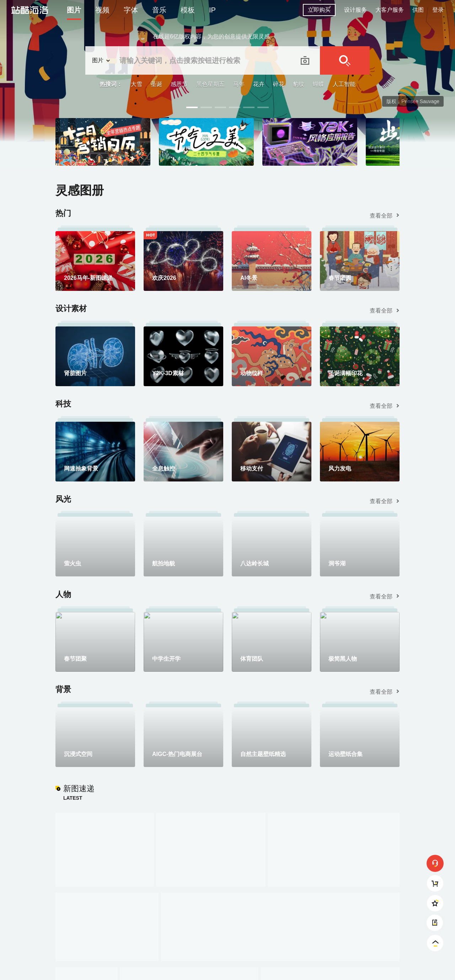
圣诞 (156, 84)
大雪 (136, 84)
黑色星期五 (210, 84)
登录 (438, 10)
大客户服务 (390, 10)
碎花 (279, 84)
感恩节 (179, 84)
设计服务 (355, 10)
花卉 (259, 84)
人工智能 (344, 84)
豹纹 (299, 84)
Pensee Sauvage (420, 101)
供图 (418, 10)
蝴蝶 (318, 84)
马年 (239, 84)
